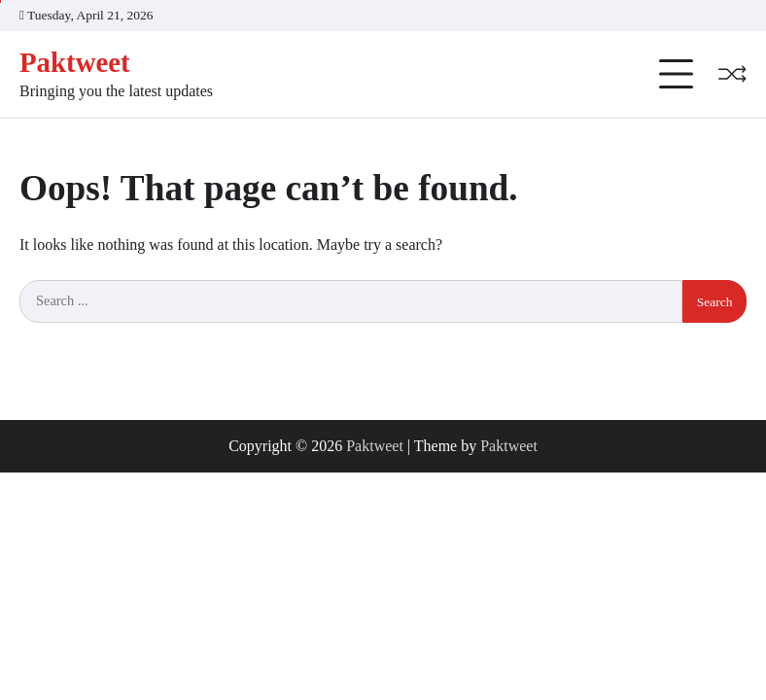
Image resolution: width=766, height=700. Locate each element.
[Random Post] (732, 74)
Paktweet (75, 62)
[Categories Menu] (676, 74)
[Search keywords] (351, 301)
